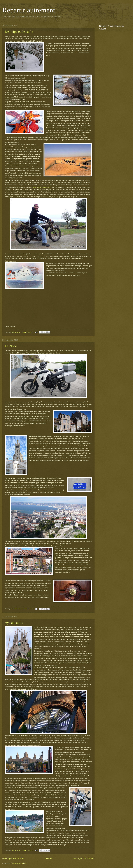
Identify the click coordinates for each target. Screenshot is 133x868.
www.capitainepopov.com (42, 187)
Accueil (48, 859)
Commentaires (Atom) (19, 863)
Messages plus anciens (84, 859)
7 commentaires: (27, 332)
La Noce (11, 346)
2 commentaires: (27, 609)
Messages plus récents (13, 859)
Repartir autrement (29, 10)
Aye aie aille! (14, 623)
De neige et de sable (19, 32)
